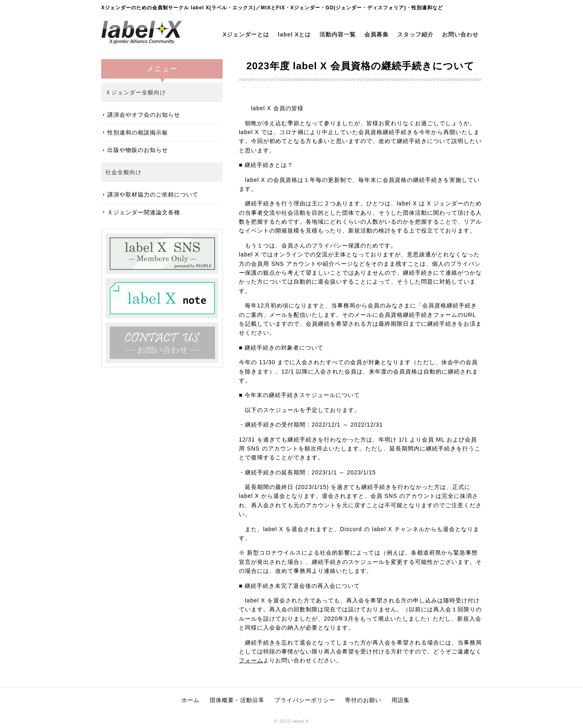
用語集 (401, 700)
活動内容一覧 (338, 34)
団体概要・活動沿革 (237, 700)
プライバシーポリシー (305, 700)
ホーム (190, 700)
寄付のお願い (363, 700)
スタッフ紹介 (415, 34)
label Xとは (294, 34)
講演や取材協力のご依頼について (153, 194)
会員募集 (377, 34)
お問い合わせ (460, 34)
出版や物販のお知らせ (138, 150)
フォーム (251, 660)
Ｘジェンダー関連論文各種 (144, 212)
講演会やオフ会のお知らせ (144, 115)
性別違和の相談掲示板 (138, 132)
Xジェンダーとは (246, 34)
